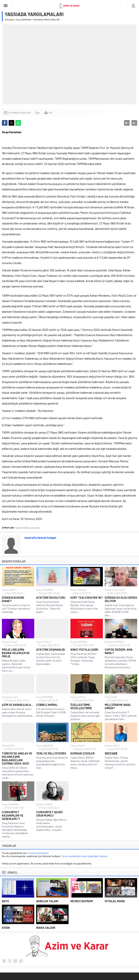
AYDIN (6, 928)
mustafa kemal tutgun (40, 538)
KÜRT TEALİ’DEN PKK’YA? (87, 598)
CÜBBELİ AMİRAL (47, 705)
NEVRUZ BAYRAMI (82, 901)
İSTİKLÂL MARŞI (115, 901)
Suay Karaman (22, 528)
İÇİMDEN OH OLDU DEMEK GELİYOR (121, 599)
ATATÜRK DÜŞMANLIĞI (50, 650)
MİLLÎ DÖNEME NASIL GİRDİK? (118, 706)
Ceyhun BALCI (9, 590)
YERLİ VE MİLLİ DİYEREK (51, 753)
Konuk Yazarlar (78, 590)
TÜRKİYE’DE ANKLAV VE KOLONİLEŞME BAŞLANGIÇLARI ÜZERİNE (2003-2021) (17, 758)
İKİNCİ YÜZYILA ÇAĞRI (84, 650)
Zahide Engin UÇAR (115, 590)
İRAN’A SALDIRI (46, 928)
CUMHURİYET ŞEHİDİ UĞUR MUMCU (49, 814)
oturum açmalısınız (38, 853)
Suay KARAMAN (23, 19)
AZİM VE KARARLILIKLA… (18, 705)
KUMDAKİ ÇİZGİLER (83, 753)
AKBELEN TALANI (47, 901)
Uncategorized (10, 697)
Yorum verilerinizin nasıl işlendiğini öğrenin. (85, 856)
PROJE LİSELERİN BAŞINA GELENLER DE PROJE (16, 653)
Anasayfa (9, 19)
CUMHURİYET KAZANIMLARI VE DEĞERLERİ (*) (13, 815)
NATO (5, 901)
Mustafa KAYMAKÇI (115, 642)
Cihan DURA (111, 697)
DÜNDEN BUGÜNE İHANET (13, 599)
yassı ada (35, 528)
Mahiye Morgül (9, 642)
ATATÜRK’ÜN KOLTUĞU (51, 598)
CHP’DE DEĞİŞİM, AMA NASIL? (119, 651)
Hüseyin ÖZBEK (44, 804)
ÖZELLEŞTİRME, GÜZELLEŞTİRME (81, 706)
